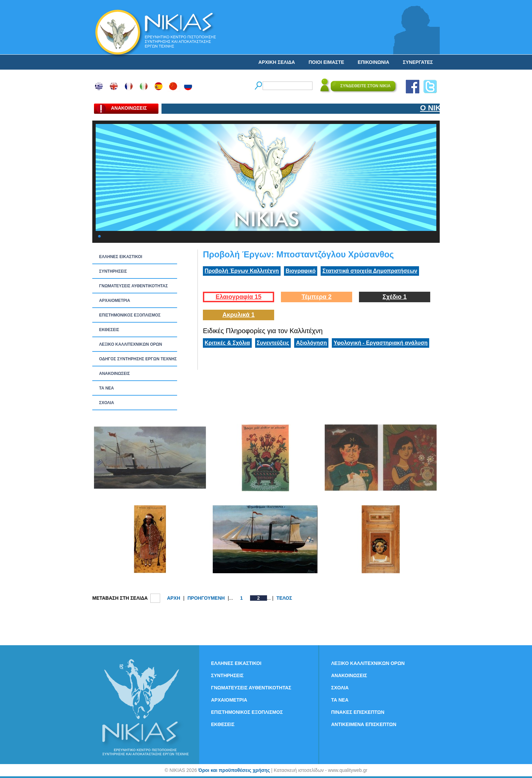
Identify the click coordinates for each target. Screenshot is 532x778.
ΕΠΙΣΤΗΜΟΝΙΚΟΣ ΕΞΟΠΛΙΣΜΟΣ (130, 315)
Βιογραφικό (301, 271)
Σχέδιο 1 (394, 297)
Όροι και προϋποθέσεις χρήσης (234, 770)
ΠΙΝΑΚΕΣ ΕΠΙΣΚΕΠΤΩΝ (358, 712)
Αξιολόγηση (311, 343)
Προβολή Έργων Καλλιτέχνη (242, 271)
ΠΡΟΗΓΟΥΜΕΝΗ (206, 598)
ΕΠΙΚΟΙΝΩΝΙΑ (373, 62)
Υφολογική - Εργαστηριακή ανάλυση (381, 343)
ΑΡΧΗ (174, 598)
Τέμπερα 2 (317, 297)
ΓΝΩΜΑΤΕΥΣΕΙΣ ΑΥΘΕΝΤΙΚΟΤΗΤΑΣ (134, 286)
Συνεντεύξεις (273, 343)
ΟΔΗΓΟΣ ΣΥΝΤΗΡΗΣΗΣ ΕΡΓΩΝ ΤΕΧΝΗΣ (138, 359)
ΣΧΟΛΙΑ (107, 403)
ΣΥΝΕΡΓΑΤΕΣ (418, 62)
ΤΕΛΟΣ (284, 598)
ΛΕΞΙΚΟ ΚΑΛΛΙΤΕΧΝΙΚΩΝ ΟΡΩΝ (131, 344)
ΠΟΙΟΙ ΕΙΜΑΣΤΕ (326, 62)
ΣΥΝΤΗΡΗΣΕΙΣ (113, 271)
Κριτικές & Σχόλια (227, 343)
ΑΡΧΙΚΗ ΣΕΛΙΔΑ (277, 62)
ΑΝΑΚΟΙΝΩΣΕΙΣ (115, 374)
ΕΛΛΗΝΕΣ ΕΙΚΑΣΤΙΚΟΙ (121, 257)
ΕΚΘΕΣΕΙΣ (109, 330)
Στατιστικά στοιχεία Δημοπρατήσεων (370, 271)
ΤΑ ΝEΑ (107, 388)
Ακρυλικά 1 (238, 315)
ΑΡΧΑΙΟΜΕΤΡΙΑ (115, 301)
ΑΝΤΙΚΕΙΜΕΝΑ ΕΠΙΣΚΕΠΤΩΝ (364, 724)
